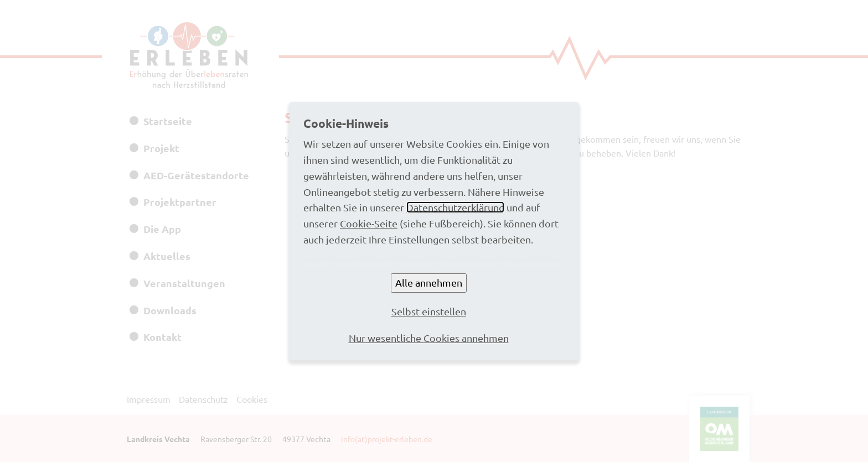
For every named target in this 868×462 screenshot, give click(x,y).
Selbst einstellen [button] (429, 311)
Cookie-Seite (369, 223)
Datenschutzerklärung (455, 207)
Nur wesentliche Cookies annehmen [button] (429, 338)
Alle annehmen (429, 282)
